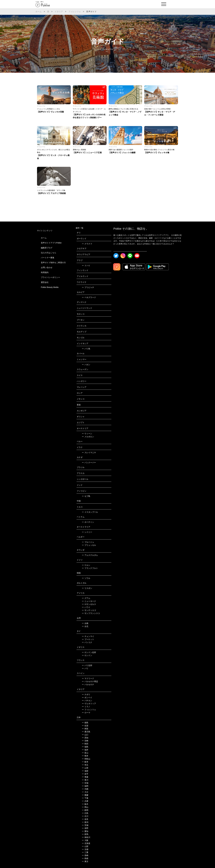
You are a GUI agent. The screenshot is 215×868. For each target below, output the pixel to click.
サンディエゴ (89, 610)
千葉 (85, 798)
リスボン (87, 588)
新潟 (85, 822)
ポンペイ (87, 697)
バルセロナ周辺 (90, 681)
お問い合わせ (47, 267)
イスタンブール (90, 512)
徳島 (85, 723)
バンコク (87, 642)
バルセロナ (88, 684)
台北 (85, 626)
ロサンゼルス (89, 604)
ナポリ (86, 694)
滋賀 (85, 771)
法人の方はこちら (49, 253)
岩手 (85, 774)
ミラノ (86, 707)
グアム (86, 598)
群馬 (85, 834)
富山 (85, 753)
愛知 (85, 831)
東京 (85, 861)
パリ (85, 668)
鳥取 (85, 729)
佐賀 (85, 726)
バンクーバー (89, 463)
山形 (85, 768)
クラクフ (87, 244)
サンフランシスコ (91, 613)
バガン (86, 365)
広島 (85, 813)
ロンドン (87, 655)
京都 (85, 849)
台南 (85, 623)
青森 (85, 777)
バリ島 (86, 349)
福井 (85, 750)
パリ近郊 (87, 665)
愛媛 (85, 795)
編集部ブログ (47, 248)
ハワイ (86, 607)
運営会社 (45, 282)
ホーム (39, 12)
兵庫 (85, 801)
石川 (85, 816)
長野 (85, 828)
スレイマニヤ (89, 453)
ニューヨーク (89, 601)
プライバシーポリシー (50, 277)
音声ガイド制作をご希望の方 (53, 263)
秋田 (85, 744)
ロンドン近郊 (89, 652)
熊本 (85, 756)
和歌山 (86, 759)
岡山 (85, 807)
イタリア (59, 12)
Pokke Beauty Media (50, 287)
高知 (85, 738)
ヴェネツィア (89, 704)
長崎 (85, 855)
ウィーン (87, 434)
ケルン (86, 565)
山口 (85, 735)
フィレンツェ (75, 12)
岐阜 (85, 762)
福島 (85, 747)
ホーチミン (88, 522)
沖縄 (85, 789)
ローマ (86, 713)
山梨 (85, 846)
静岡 (85, 810)
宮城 (85, 783)
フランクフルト (90, 568)
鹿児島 (86, 732)
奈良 (85, 819)
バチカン (87, 701)
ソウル (86, 578)
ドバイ (86, 266)
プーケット (88, 639)
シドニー (87, 532)
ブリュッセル (89, 545)
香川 (85, 780)
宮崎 (85, 741)
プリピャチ (88, 287)
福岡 (85, 786)
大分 (85, 792)
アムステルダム (90, 555)
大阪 (85, 840)
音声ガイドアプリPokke (51, 243)
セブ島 (86, 496)
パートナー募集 (48, 258)
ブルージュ (88, 542)
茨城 (85, 825)
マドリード (88, 678)
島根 (85, 858)
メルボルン (88, 437)
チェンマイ (88, 636)
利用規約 (45, 272)
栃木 (85, 804)
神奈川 (86, 837)
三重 (85, 852)
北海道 (86, 843)
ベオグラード (89, 297)
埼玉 (85, 765)
